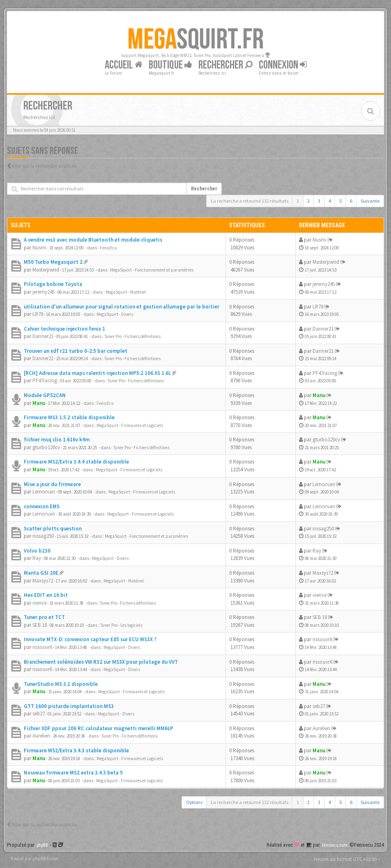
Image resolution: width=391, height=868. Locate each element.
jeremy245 (44, 292)
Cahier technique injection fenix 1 (64, 329)
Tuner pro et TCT (44, 617)
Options (194, 802)
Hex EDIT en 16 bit (46, 595)
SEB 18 (40, 625)
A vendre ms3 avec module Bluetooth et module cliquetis (93, 240)
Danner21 (43, 336)
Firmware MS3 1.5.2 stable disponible (69, 417)
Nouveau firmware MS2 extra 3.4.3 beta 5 (73, 773)
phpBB (42, 845)
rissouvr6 (42, 647)
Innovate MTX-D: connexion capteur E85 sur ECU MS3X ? (90, 639)
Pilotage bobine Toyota (53, 284)
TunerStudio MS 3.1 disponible (61, 684)
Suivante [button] (370, 201)
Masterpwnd (46, 270)
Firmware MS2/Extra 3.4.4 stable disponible (76, 462)
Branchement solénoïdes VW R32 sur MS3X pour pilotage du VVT (101, 662)
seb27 (39, 714)
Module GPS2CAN (45, 395)
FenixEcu (108, 248)
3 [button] (319, 201)
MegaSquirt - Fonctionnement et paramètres (152, 270)
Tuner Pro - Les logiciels (121, 625)
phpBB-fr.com (45, 859)
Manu (39, 403)
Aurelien (41, 736)
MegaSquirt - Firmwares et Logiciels (130, 425)
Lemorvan (44, 492)
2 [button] (308, 201)
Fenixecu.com (335, 845)
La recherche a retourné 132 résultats (250, 201)
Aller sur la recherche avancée (44, 166)
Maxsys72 (43, 581)
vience (39, 603)
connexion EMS (42, 506)
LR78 (38, 314)
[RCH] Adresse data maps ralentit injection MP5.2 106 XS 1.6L (97, 373)
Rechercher (225, 65)
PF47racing (45, 380)
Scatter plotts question (53, 529)
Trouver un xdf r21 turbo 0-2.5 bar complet (76, 351)
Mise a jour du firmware (52, 484)
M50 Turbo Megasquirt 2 (53, 262)
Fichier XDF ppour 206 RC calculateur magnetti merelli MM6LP (99, 728)
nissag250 (43, 536)
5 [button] (340, 201)
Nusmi (39, 248)
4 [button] (330, 201)
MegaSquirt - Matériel (126, 292)
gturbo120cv (46, 447)
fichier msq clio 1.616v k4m (57, 440)
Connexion (283, 65)
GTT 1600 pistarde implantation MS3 (69, 706)
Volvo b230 (37, 551)
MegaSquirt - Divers (115, 314)
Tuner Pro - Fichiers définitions (132, 336)
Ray (37, 558)
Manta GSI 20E (41, 573)
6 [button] (351, 201)
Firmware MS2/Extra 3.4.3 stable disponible (76, 750)
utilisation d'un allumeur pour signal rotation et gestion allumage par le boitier (122, 307)
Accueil (124, 65)
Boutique (170, 65)
